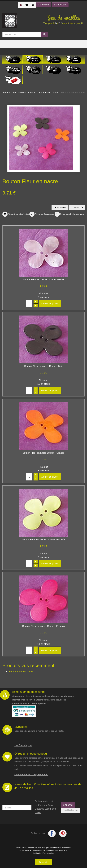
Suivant (79, 208)
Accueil (6, 93)
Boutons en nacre (48, 93)
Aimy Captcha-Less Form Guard (45, 809)
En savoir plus (48, 853)
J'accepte (44, 862)
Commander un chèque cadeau (31, 774)
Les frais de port (23, 745)
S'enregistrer (60, 5)
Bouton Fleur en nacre (21, 672)
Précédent (61, 208)
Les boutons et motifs (25, 93)
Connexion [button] (43, 5)
